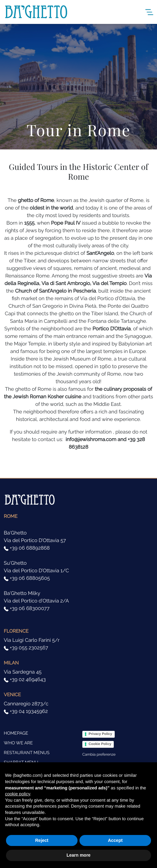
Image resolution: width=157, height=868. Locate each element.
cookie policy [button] (17, 794)
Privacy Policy (100, 734)
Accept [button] (115, 840)
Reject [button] (42, 840)
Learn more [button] (78, 855)
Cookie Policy (100, 744)
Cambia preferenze (99, 754)
